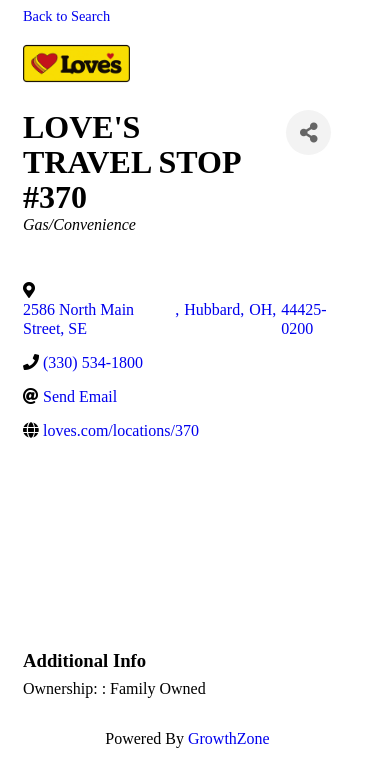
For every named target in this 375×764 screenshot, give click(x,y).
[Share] (308, 132)
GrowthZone (229, 738)
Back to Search (66, 16)
